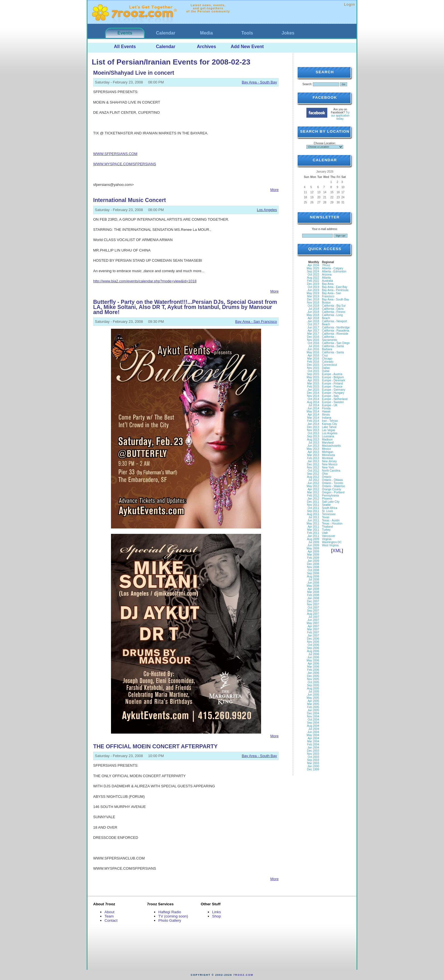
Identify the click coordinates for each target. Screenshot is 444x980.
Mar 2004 (313, 741)
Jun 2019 (313, 290)
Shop (216, 916)
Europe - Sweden (333, 402)
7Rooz (326, 265)
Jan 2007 (313, 636)
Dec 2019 (313, 284)
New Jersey (329, 461)
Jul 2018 (314, 309)
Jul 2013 (314, 443)
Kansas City (329, 424)
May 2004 (313, 735)
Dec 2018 (313, 299)
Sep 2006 (313, 648)
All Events (125, 47)
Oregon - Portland (333, 492)
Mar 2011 (313, 530)
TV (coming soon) (173, 916)
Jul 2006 (314, 654)
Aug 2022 (313, 278)
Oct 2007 (313, 608)
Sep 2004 (313, 723)
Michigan (328, 452)
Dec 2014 (313, 393)
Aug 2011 (313, 514)
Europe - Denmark (334, 380)
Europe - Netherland (335, 399)
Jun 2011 (313, 520)
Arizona (327, 275)
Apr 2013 (313, 452)
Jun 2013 (313, 446)
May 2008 (313, 586)
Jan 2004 (313, 748)
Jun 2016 (313, 349)
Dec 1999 (313, 769)
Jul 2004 (314, 729)
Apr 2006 (313, 664)
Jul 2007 (314, 617)
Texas (326, 517)
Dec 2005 (313, 676)
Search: (307, 84)
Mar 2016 (313, 359)
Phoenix (327, 499)
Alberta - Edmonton (334, 271)
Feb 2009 (313, 558)
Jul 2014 (314, 405)
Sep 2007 (313, 611)
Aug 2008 (313, 576)
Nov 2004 (313, 716)
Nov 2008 (313, 567)
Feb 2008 (313, 595)
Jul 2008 (314, 580)
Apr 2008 (313, 589)
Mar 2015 (313, 383)
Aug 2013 (313, 440)
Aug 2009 (313, 539)
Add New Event (247, 47)
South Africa (330, 508)
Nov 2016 (313, 340)
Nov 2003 (313, 754)
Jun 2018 (313, 312)
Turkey (326, 530)
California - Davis (333, 309)
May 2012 (313, 486)
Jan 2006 (313, 673)
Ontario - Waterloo (333, 486)
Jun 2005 (313, 695)
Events (125, 33)
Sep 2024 (313, 271)
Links (216, 912)
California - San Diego (336, 343)
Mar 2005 (313, 704)
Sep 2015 (313, 374)
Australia (327, 281)
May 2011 (313, 524)
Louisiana (328, 436)
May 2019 (313, 293)
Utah (325, 533)
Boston (326, 303)
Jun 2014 (313, 408)
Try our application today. (340, 116)
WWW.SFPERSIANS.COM (115, 154)
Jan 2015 (313, 390)
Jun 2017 (313, 327)
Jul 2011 (314, 517)
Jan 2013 (313, 461)
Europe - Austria (332, 374)
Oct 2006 (313, 645)
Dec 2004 (313, 713)
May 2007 (313, 623)
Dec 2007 (313, 601)
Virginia (327, 539)
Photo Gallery (170, 920)
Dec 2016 (313, 337)
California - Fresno (334, 312)
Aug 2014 (313, 402)
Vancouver (329, 536)
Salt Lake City (331, 502)
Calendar (166, 33)
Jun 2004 (313, 732)
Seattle (326, 505)
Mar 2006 (313, 667)
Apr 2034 (313, 265)
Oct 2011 (313, 508)
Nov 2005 (313, 679)
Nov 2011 (313, 505)
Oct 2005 (313, 682)
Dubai (326, 371)
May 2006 (313, 660)
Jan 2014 (313, 424)
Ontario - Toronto (333, 483)
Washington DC (332, 542)
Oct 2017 (313, 324)
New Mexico (330, 464)
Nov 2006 (313, 642)
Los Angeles (267, 210)
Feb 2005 (313, 707)
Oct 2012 (313, 471)
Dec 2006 (313, 639)
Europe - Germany (334, 390)
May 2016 (313, 352)
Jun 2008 (313, 583)
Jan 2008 (313, 598)
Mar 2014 (313, 418)
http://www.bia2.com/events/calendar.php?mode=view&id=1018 (145, 281)
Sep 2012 (313, 474)
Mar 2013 (313, 455)
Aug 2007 (313, 614)
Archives (206, 47)
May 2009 (313, 548)
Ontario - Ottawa (332, 480)
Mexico (326, 449)
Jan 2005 (313, 710)
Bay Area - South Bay (259, 82)
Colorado (328, 362)
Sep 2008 (313, 573)
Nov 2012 (313, 468)
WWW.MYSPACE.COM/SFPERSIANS (125, 164)
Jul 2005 (314, 692)
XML (337, 551)
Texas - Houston (332, 524)
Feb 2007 (313, 632)
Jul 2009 (314, 542)
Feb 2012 (313, 496)
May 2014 (313, 411)
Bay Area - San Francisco (256, 322)
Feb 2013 (313, 458)
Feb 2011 (313, 533)
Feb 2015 (313, 387)
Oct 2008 (313, 570)
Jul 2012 (314, 480)
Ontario (327, 477)
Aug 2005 (313, 688)
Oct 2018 (313, 306)
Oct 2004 (313, 720)
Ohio (325, 474)
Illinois (326, 415)
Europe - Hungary (333, 393)
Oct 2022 (313, 275)
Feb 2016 (313, 362)
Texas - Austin (331, 520)
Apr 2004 (313, 738)
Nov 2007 (313, 604)
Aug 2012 (313, 477)
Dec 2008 (313, 564)
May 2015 (313, 377)
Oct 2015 (313, 371)
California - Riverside (335, 334)
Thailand (327, 527)
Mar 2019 (313, 296)
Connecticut (329, 365)
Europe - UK (330, 405)
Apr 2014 (313, 415)
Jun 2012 (313, 483)
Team (109, 916)
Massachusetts (331, 446)
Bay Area (328, 284)
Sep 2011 (313, 511)
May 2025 (313, 268)
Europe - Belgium (333, 377)
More (274, 190)
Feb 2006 (313, 670)
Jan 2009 (313, 561)
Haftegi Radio (170, 912)
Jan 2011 (313, 536)
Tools (247, 33)
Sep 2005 (313, 685)
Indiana (327, 418)
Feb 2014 (313, 421)
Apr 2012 (313, 489)
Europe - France (332, 387)
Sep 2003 (313, 760)
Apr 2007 (313, 626)
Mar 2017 (313, 334)
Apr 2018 (313, 318)
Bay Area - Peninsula (335, 290)
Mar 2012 (313, 492)
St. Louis (327, 511)
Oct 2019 (313, 287)
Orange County (332, 489)
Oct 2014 (313, 399)
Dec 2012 (313, 464)
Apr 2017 (313, 331)
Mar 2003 (313, 763)
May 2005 (313, 698)
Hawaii (326, 411)
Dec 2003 (313, 751)
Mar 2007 (313, 629)
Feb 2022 (313, 281)
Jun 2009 (313, 545)
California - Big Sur (334, 306)
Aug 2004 (313, 726)
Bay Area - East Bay (335, 287)
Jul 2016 (314, 346)
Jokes (288, 33)
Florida (326, 408)
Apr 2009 (313, 552)
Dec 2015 (313, 365)
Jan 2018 (313, 321)
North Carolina (331, 471)
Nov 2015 (313, 368)
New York (328, 468)
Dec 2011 (313, 502)
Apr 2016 (313, 355)
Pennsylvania (330, 496)
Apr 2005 (313, 701)
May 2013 (313, 449)
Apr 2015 (313, 380)
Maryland (328, 443)
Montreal (327, 458)
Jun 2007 (313, 620)
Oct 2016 (313, 343)
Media (206, 33)
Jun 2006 (313, 657)
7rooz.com (243, 975)
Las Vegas (329, 430)
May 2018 (313, 315)
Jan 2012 (313, 499)
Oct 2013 (313, 433)
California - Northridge (336, 327)
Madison (327, 440)
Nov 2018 (313, 303)
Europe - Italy (330, 396)
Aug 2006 (313, 651)
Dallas (326, 368)
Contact (111, 920)
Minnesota (328, 455)
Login (350, 4)
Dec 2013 (313, 427)
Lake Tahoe (329, 427)
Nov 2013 (313, 430)
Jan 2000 (313, 766)
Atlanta (326, 278)
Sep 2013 (313, 436)
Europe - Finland (332, 383)
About (109, 912)
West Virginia (330, 545)
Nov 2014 (313, 396)
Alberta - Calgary (333, 268)
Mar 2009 (313, 555)
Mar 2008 (313, 592)
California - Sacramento (330, 338)
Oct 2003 (313, 757)
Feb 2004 (313, 744)
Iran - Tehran (330, 421)
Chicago (327, 359)
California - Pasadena (336, 331)
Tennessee (329, 514)
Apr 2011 (313, 527)
